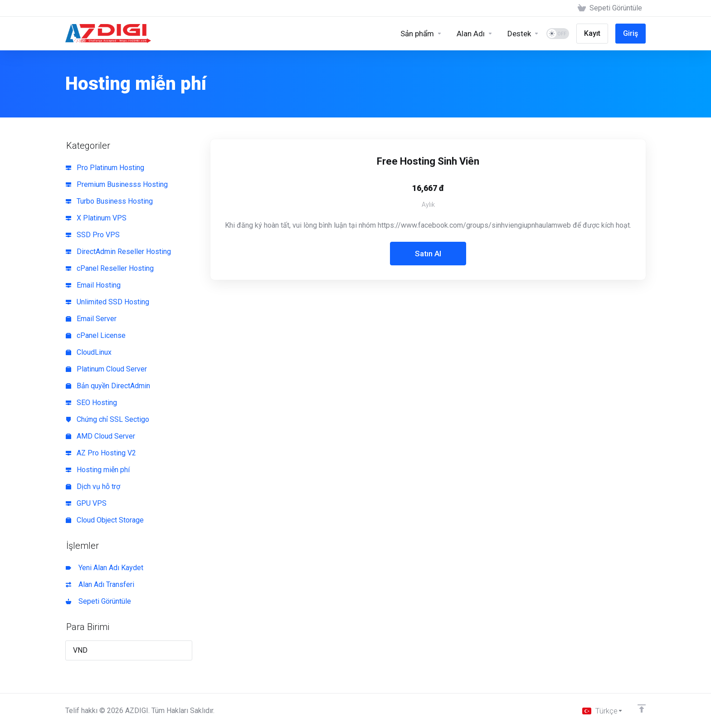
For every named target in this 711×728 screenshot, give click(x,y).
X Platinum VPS (96, 218)
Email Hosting (93, 285)
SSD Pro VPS (93, 235)
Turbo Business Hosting (109, 201)
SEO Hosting (91, 403)
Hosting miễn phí (98, 470)
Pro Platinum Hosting (105, 168)
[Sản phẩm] (421, 34)
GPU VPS (86, 503)
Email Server (91, 319)
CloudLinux (89, 352)
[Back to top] (642, 708)
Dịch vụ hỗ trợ (93, 486)
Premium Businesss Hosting (117, 184)
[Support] (523, 34)
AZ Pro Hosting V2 (101, 453)
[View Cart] (610, 8)
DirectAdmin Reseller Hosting (118, 252)
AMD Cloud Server (100, 436)
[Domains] (475, 34)
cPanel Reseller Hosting (110, 268)
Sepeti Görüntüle (98, 601)
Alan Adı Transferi (100, 584)
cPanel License (96, 335)
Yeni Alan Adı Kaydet (105, 568)
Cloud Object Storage (105, 520)
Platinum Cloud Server (106, 369)
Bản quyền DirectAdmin (108, 386)
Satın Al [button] (428, 254)
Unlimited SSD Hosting (107, 302)
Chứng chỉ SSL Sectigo (107, 419)
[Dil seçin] (603, 711)
